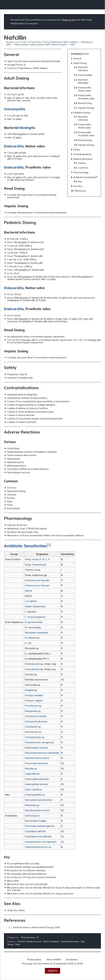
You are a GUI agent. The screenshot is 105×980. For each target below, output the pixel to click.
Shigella (29, 690)
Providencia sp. (33, 706)
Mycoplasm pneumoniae (38, 800)
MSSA (28, 591)
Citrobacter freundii (36, 716)
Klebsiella (30, 648)
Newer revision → (61, 44)
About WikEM (54, 959)
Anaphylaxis (14, 448)
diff (9, 44)
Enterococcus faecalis (37, 580)
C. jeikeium (31, 612)
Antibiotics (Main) (16, 910)
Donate (52, 971)
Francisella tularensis (36, 763)
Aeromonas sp (33, 732)
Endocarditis (14, 146)
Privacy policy (34, 959)
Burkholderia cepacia (36, 748)
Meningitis (27, 128)
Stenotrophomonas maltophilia (42, 753)
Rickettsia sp (32, 805)
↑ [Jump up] (12, 927)
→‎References (85, 42)
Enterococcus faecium (37, 585)
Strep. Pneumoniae (35, 565)
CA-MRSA (31, 601)
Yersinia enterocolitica (37, 758)
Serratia (29, 674)
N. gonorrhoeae (34, 622)
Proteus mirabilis (34, 695)
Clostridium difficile (35, 831)
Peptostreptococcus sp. (38, 847)
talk (65, 42)
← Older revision (20, 44)
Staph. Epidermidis (35, 606)
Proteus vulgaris (34, 700)
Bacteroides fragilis (36, 821)
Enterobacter (32, 664)
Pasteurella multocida (37, 779)
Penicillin (18, 61)
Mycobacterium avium (37, 810)
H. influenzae (32, 638)
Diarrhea (12, 488)
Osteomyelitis (15, 109)
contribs (73, 42)
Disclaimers (72, 959)
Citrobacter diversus (36, 721)
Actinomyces (32, 816)
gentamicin (43, 156)
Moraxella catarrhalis (37, 633)
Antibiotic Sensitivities (25, 546)
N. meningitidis (33, 627)
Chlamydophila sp (35, 795)
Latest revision (37, 44)
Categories (13, 937)
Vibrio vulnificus (33, 789)
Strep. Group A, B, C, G (37, 559)
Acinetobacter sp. (35, 737)
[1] (49, 545)
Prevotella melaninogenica (40, 826)
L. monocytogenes (35, 617)
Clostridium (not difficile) (38, 836)
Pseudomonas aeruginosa (39, 742)
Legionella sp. (32, 774)
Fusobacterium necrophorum (41, 842)
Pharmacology (28, 937)
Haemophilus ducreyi (36, 784)
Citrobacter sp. (33, 727)
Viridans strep (33, 570)
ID (38, 937)
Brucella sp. (31, 768)
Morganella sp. (33, 711)
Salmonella (31, 685)
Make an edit (69, 20)
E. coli (28, 643)
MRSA (29, 596)
